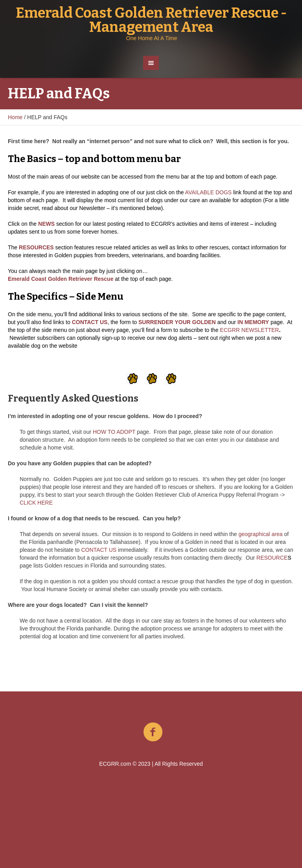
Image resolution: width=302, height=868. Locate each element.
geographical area (260, 534)
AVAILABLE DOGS (209, 192)
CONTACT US (99, 550)
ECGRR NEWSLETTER (249, 330)
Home (15, 117)
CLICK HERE (36, 503)
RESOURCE (272, 558)
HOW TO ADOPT (114, 432)
